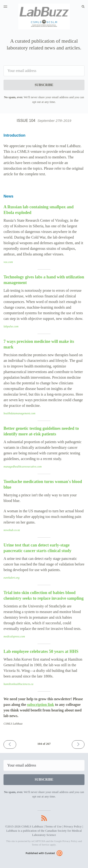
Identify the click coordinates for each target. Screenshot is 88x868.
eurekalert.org (11, 578)
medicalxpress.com (14, 636)
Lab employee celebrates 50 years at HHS (41, 651)
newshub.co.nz (12, 530)
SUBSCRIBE (44, 85)
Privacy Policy (73, 826)
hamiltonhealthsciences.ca (18, 684)
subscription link (40, 705)
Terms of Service (40, 845)
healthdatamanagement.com (19, 413)
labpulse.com (11, 326)
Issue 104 (44, 121)
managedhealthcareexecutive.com (23, 467)
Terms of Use (54, 826)
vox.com (8, 262)
